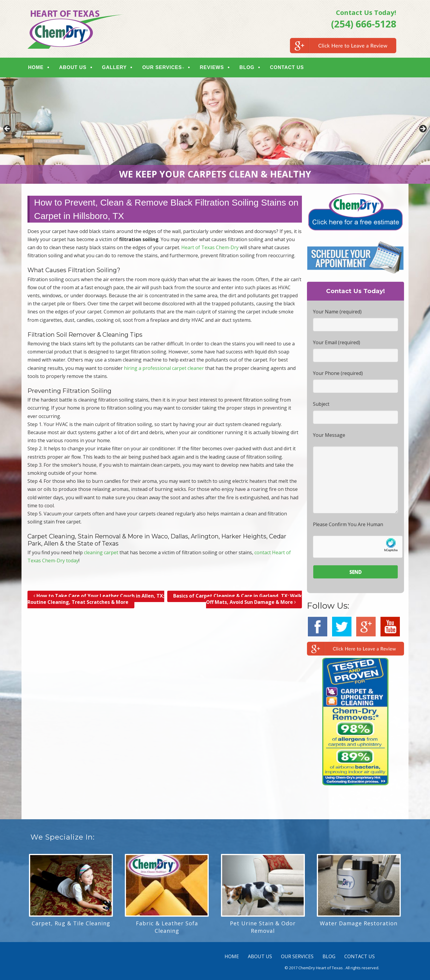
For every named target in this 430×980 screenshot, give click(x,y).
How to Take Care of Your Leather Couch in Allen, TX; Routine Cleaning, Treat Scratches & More (96, 599)
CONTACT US (287, 67)
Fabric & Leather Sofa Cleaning (167, 927)
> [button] (423, 129)
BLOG (247, 67)
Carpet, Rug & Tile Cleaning (71, 923)
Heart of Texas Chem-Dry (210, 247)
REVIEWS (212, 67)
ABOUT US (73, 67)
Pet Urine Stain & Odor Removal (263, 927)
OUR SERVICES (162, 67)
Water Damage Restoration (359, 923)
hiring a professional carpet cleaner (164, 368)
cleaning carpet (101, 552)
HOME (36, 67)
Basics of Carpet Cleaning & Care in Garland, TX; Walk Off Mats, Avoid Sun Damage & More (238, 599)
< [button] (7, 129)
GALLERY (115, 67)
